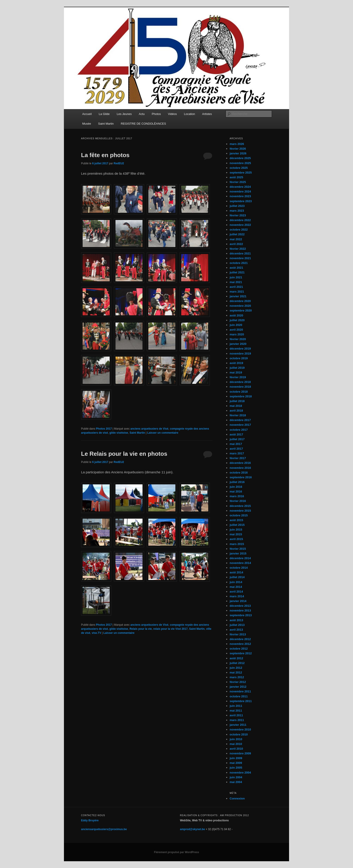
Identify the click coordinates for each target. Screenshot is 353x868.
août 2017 (236, 434)
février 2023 (238, 215)
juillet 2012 (237, 663)
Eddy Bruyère (90, 820)
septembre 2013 (241, 615)
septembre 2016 (241, 477)
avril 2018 (236, 411)
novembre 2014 (240, 563)
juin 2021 (236, 277)
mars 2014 (237, 596)
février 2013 (238, 634)
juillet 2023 (237, 206)
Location (189, 114)
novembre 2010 (240, 729)
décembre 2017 (240, 420)
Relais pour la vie (141, 629)
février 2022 (238, 249)
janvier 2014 (238, 601)
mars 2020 (237, 334)
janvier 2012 (238, 687)
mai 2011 (236, 711)
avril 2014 (236, 592)
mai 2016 (236, 491)
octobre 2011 (239, 696)
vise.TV (96, 633)
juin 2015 (236, 530)
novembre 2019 (240, 354)
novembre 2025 (240, 163)
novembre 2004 (240, 773)
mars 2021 (237, 292)
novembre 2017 (240, 425)
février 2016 (238, 501)
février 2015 (238, 549)
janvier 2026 (238, 153)
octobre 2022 (239, 230)
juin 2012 (236, 668)
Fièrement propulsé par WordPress (176, 852)
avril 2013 (236, 630)
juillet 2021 (237, 272)
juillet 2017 (237, 439)
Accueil (87, 114)
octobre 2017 (239, 430)
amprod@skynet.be (192, 829)
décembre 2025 (240, 158)
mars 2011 (237, 720)
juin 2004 (236, 777)
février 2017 (238, 458)
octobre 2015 (239, 515)
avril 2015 (236, 539)
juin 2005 (236, 768)
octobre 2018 (239, 392)
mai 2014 (236, 587)
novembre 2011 (240, 691)
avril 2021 (236, 287)
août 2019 (236, 363)
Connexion (237, 798)
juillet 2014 (237, 577)
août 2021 (236, 268)
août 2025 (236, 177)
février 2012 (238, 682)
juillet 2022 (237, 234)
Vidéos (172, 114)
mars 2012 (237, 677)
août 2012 (236, 658)
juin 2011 (236, 706)
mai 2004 (236, 782)
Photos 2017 (104, 429)
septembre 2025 (241, 173)
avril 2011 (236, 715)
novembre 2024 (240, 191)
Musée (87, 124)
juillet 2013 (237, 625)
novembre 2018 (240, 387)
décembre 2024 (240, 187)
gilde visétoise (119, 433)
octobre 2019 (239, 358)
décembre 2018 (240, 382)
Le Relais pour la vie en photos (124, 454)
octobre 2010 (239, 734)
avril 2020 (236, 330)
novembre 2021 (240, 258)
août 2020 (236, 315)
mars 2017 (237, 453)
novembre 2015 (240, 511)
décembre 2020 (240, 301)
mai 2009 (236, 763)
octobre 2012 (239, 649)
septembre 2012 (241, 653)
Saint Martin (106, 124)
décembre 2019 (240, 349)
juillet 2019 (237, 368)
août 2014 (236, 572)
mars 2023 (237, 211)
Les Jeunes (124, 114)
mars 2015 (237, 544)
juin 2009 (236, 758)
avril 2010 (236, 749)
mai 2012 (236, 672)
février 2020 (238, 339)
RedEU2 (119, 163)
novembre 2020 (240, 306)
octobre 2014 (239, 568)
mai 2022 (236, 239)
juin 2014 (236, 582)
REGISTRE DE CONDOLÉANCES (144, 124)
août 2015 (236, 520)
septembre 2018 (241, 396)
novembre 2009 (240, 753)
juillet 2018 (237, 401)
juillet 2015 (237, 525)
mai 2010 (236, 744)
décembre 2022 (240, 220)
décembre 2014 (240, 558)
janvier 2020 (238, 344)
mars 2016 (237, 496)
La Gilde (104, 114)
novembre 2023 (240, 196)
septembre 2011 (241, 701)
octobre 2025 (239, 168)
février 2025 (238, 182)
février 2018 (238, 415)
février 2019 (238, 377)
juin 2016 (236, 487)
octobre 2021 (239, 263)
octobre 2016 (239, 473)
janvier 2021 (238, 296)
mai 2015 (236, 534)
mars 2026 (237, 144)
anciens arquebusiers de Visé (149, 429)
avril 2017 (236, 449)
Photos (156, 114)
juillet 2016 (237, 482)
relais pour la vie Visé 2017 (171, 629)
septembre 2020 (241, 310)
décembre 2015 (240, 506)
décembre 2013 (240, 606)
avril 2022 (236, 244)
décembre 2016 (240, 463)
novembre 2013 (240, 610)
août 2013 (236, 620)
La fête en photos (105, 155)
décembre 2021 (240, 253)
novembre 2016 (240, 468)
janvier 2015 (238, 553)
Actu (142, 114)
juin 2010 (236, 739)
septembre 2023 (241, 201)
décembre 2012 (240, 639)
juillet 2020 (237, 320)
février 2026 (238, 149)
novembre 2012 (240, 644)
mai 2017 (236, 444)
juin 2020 (236, 325)
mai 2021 (236, 282)
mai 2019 (236, 372)
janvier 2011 (238, 725)
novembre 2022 (240, 225)
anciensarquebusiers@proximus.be (104, 829)
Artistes (207, 114)
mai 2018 (236, 406)
